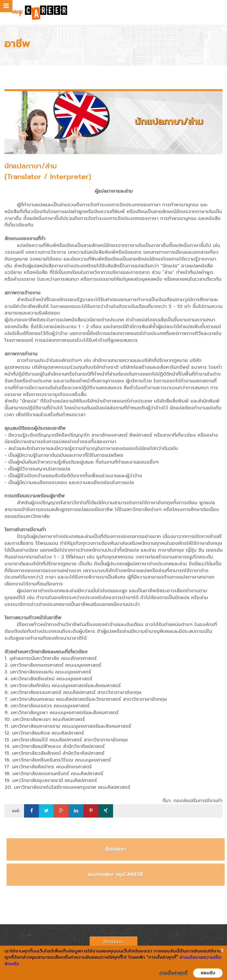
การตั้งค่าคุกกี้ (173, 973)
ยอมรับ (208, 973)
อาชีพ (17, 44)
